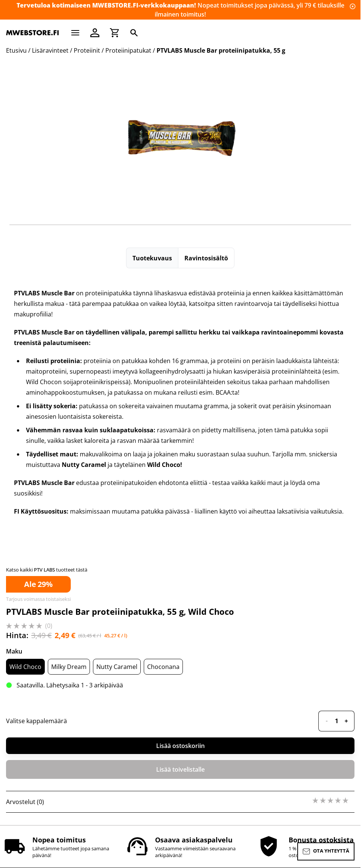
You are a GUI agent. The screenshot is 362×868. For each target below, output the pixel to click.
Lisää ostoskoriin (180, 746)
